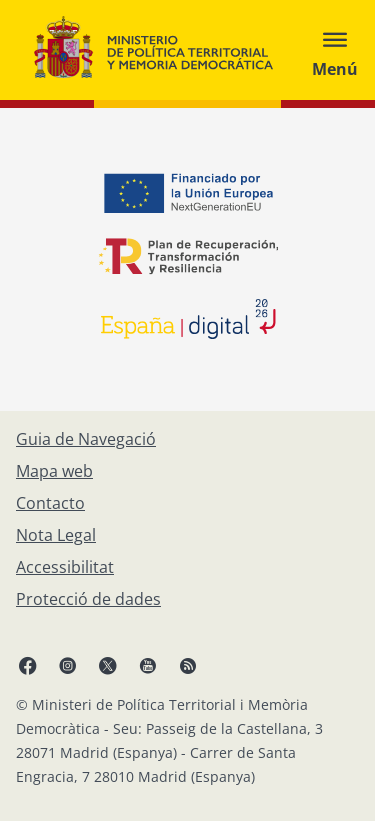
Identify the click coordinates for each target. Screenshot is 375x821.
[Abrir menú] (335, 50)
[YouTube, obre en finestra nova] (148, 665)
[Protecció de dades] (88, 599)
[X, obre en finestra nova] (108, 665)
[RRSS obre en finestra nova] (188, 665)
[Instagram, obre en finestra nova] (68, 665)
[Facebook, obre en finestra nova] (28, 665)
